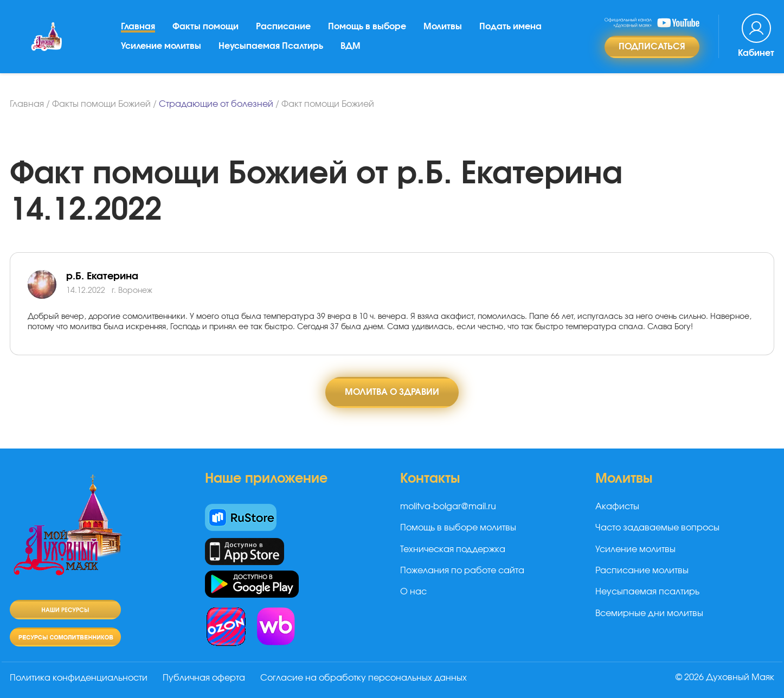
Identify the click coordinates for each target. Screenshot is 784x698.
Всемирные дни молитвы (649, 613)
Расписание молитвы (642, 571)
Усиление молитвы (161, 46)
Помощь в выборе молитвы (458, 528)
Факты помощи (205, 27)
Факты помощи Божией (101, 104)
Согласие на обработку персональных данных (364, 678)
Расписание (283, 27)
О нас (413, 592)
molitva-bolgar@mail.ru (448, 507)
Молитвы (443, 27)
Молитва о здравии (392, 392)
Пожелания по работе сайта (462, 571)
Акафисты (617, 507)
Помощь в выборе (367, 27)
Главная (138, 27)
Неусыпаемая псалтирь (647, 592)
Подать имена (510, 27)
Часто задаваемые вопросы (657, 528)
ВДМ (351, 46)
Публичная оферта (204, 678)
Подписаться (652, 47)
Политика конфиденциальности (79, 678)
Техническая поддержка (453, 549)
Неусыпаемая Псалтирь (271, 46)
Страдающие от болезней (216, 104)
